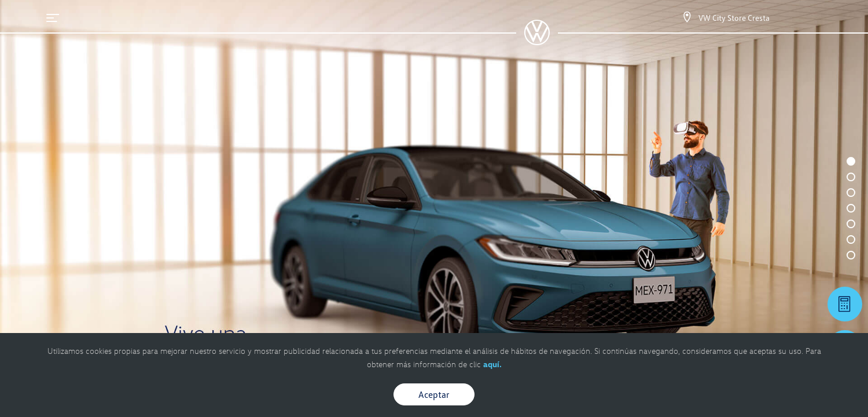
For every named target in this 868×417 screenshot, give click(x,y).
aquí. (492, 364)
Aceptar (434, 394)
